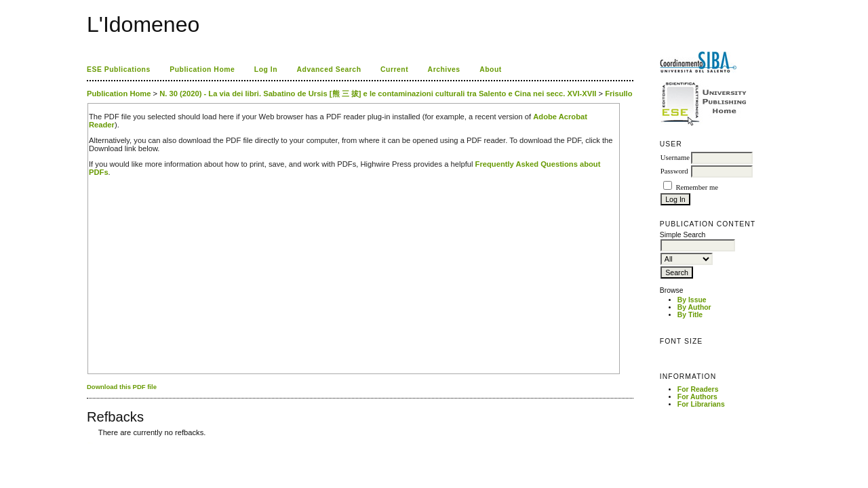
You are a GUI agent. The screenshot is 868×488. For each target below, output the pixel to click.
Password (674, 171)
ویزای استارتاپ (90, 443)
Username (675, 158)
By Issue (692, 300)
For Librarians (701, 404)
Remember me (696, 187)
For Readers (698, 389)
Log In (266, 69)
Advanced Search (329, 69)
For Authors (697, 397)
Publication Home (202, 69)
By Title (690, 315)
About (491, 69)
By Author (694, 307)
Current (394, 69)
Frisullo (618, 94)
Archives (444, 69)
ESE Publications (119, 69)
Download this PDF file (122, 387)
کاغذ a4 (88, 443)
